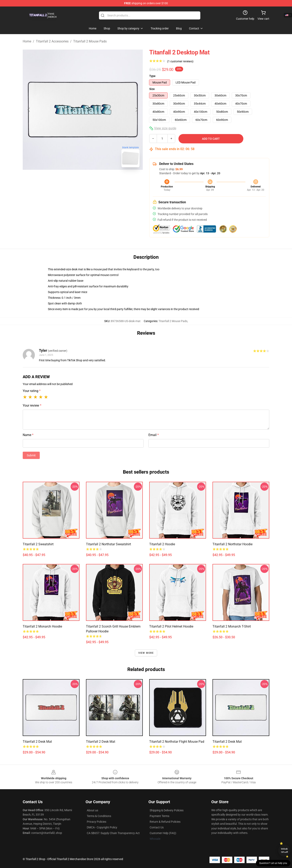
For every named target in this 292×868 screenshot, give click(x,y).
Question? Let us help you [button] (273, 863)
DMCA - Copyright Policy (102, 827)
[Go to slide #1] (72, 180)
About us (92, 810)
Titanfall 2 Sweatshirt (38, 544)
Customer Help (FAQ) (163, 833)
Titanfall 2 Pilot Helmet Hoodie (171, 626)
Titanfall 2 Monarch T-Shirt (232, 626)
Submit (31, 455)
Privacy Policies (97, 822)
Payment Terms (159, 816)
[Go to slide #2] (93, 180)
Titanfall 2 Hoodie (162, 544)
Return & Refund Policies (165, 822)
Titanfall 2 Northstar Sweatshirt (108, 544)
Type (152, 76)
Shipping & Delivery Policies (167, 810)
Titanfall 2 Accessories (52, 41)
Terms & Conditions (99, 816)
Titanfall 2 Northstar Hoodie (232, 544)
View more (146, 653)
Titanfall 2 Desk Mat (37, 742)
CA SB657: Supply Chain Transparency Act (113, 833)
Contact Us (157, 827)
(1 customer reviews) (180, 61)
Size (152, 89)
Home (27, 41)
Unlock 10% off (284, 850)
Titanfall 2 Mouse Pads (90, 41)
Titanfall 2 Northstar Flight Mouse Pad (177, 742)
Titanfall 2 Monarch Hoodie (42, 626)
